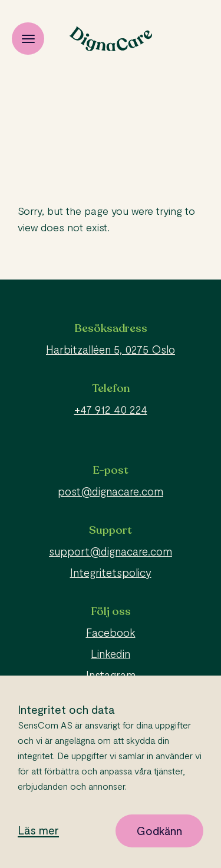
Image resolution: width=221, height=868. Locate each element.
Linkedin (111, 654)
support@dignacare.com (111, 551)
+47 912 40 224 (111, 409)
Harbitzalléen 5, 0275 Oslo (111, 349)
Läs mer (38, 831)
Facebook (111, 632)
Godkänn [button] (159, 831)
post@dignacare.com (111, 491)
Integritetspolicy (111, 572)
